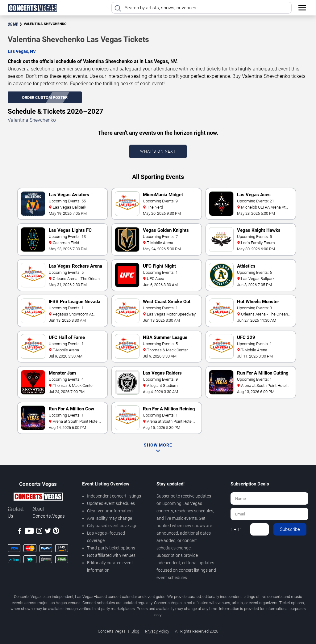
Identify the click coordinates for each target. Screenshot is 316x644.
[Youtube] (29, 532)
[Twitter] (48, 532)
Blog (135, 631)
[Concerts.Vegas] (38, 498)
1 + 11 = (238, 529)
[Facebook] (20, 532)
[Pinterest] (56, 532)
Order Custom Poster (45, 97)
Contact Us (16, 512)
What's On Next (158, 151)
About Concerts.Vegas (49, 512)
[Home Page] (32, 8)
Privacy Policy (157, 631)
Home (13, 24)
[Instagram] (39, 532)
